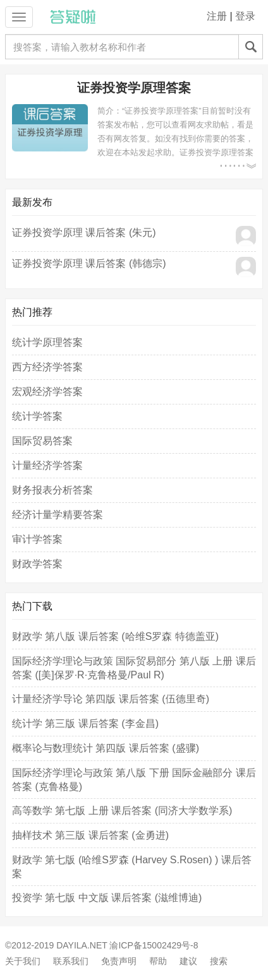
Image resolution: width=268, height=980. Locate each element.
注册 (217, 16)
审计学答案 (37, 539)
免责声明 (119, 961)
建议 (188, 961)
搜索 (219, 961)
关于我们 (23, 961)
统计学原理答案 (47, 342)
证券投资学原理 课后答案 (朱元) (84, 233)
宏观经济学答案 (47, 392)
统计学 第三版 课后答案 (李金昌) (85, 723)
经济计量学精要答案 (58, 515)
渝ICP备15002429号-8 (154, 945)
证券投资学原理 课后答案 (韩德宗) (89, 263)
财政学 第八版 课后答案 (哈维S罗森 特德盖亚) (115, 636)
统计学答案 (37, 416)
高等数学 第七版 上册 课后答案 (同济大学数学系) (122, 811)
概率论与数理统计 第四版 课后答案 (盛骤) (106, 748)
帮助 (158, 961)
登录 (245, 16)
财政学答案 (37, 564)
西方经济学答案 (47, 367)
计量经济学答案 (47, 465)
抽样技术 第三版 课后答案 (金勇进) (90, 835)
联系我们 (71, 961)
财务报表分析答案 (52, 490)
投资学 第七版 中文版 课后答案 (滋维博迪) (107, 898)
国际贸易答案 (42, 441)
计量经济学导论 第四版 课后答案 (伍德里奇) (111, 699)
